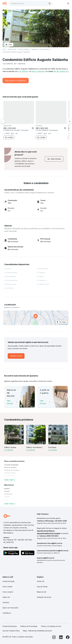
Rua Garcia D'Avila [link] (10, 476)
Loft (4, 49)
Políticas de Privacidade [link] (29, 626)
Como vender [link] (7, 587)
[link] (54, 159)
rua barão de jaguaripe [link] (11, 465)
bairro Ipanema (38, 71)
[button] (36, 318)
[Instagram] (54, 638)
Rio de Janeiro (24, 49)
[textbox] (30, 3)
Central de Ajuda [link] (8, 581)
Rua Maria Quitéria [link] (10, 473)
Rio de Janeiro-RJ (61, 71)
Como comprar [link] (8, 592)
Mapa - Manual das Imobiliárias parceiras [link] (37, 631)
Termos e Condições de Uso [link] (51, 626)
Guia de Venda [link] (42, 587)
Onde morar (12, 49)
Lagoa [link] (6, 499)
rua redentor (23, 71)
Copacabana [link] (8, 494)
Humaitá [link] (7, 491)
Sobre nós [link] (6, 597)
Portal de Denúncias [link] (10, 626)
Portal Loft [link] (41, 581)
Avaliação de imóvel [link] (44, 597)
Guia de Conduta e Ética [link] (11, 631)
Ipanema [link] (7, 489)
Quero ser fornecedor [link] (10, 608)
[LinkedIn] (61, 638)
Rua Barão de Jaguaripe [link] (12, 470)
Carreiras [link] (6, 602)
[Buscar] (50, 3)
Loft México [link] (7, 613)
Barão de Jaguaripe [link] (10, 467)
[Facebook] (68, 638)
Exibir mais (10, 480)
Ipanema (35, 49)
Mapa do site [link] (42, 592)
